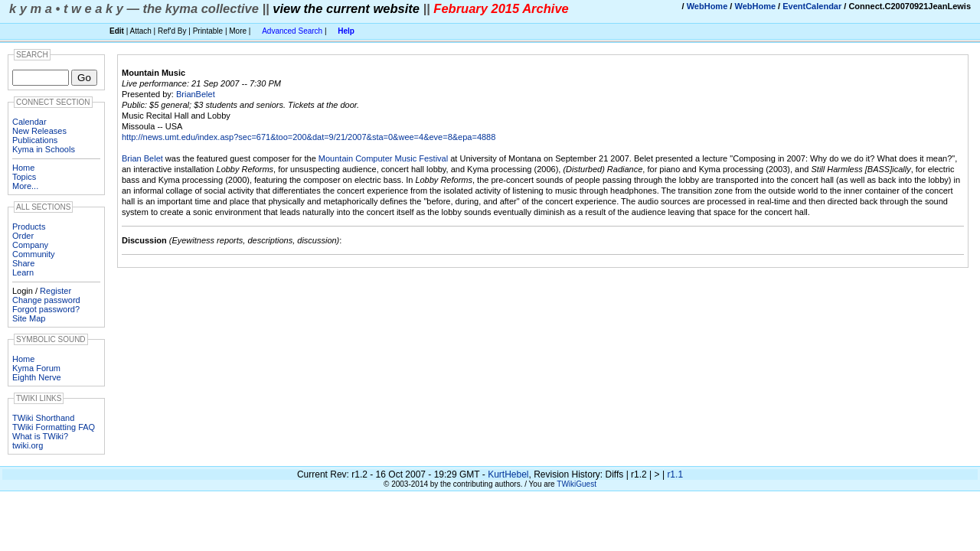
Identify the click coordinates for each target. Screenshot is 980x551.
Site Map (29, 318)
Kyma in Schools (44, 149)
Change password (46, 300)
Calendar (29, 122)
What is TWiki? (40, 436)
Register (56, 291)
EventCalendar (812, 6)
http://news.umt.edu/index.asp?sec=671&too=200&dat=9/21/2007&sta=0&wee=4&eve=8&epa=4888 (309, 137)
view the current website (346, 8)
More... (25, 186)
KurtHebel (508, 474)
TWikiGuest (577, 484)
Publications (35, 140)
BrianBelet (196, 94)
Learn (23, 272)
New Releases (39, 131)
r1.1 (675, 474)
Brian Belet (142, 158)
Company (30, 245)
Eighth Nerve (37, 377)
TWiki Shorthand (43, 418)
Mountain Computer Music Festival (383, 158)
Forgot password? (46, 309)
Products (29, 227)
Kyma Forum (36, 368)
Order (23, 236)
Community (34, 254)
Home (23, 168)
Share (23, 263)
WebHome (707, 6)
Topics (24, 177)
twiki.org (28, 445)
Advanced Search (292, 31)
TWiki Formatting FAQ (54, 427)
